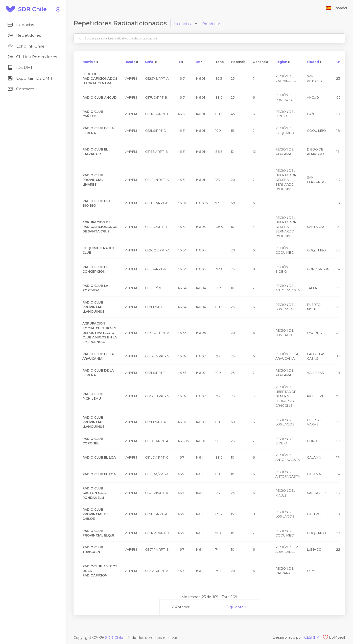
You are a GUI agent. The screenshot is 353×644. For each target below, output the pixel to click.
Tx (179, 62)
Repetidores (213, 24)
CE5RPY (312, 637)
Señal (150, 62)
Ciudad (313, 62)
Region (281, 62)
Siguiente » (237, 607)
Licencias (182, 24)
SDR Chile (114, 638)
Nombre (89, 62)
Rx (198, 62)
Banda (130, 62)
